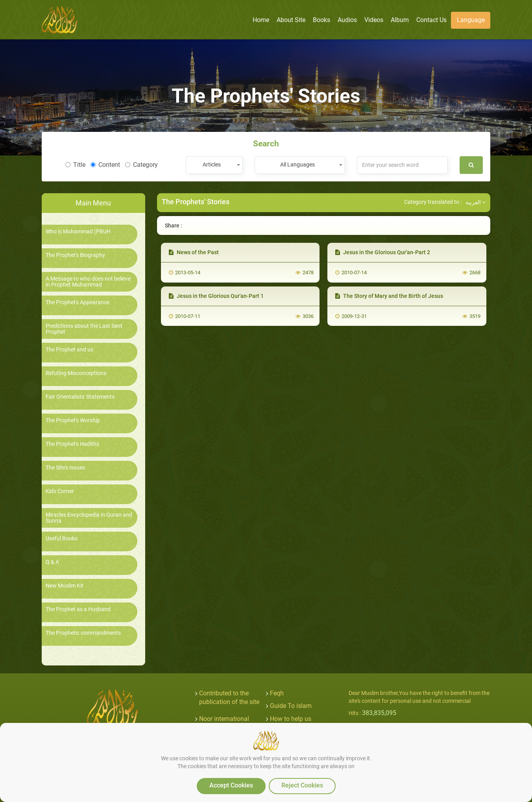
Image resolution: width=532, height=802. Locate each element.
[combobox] (214, 165)
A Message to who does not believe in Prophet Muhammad (88, 282)
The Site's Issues (65, 468)
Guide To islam (291, 706)
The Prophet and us (69, 350)
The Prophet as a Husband (78, 609)
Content (105, 165)
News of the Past (194, 252)
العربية (476, 202)
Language (471, 20)
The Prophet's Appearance (78, 302)
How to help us (291, 719)
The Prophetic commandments (83, 633)
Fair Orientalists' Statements (80, 397)
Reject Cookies (302, 785)
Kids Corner (60, 491)
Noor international (224, 719)
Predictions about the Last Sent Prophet (84, 329)
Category (141, 165)
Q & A (52, 562)
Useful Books (62, 539)
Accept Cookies (231, 785)
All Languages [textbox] (297, 164)
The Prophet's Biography (75, 255)
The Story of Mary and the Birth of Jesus (389, 296)
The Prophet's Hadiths (72, 444)
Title (75, 165)
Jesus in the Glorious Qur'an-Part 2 (383, 252)
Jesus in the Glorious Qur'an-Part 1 (216, 296)
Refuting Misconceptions (76, 373)
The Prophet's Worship (73, 420)
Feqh (277, 693)
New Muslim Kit (65, 586)
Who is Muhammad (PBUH (78, 232)
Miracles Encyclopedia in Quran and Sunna (89, 518)
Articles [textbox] (212, 164)
